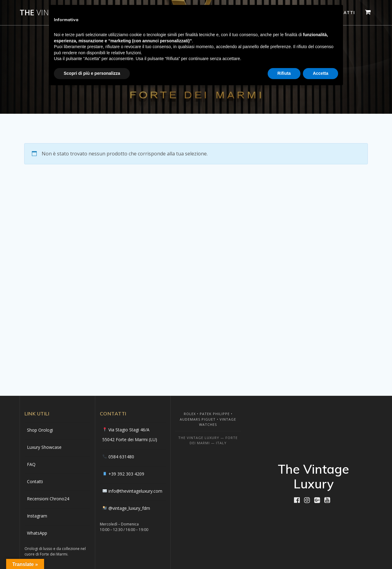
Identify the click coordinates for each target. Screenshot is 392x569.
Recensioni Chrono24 (48, 499)
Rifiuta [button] (284, 73)
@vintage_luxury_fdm (129, 508)
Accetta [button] (320, 73)
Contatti (35, 481)
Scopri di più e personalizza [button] (92, 73)
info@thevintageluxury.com (135, 491)
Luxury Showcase (44, 447)
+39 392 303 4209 (126, 474)
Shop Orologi (40, 430)
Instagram (37, 516)
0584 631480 (121, 457)
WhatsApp (37, 533)
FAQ (31, 464)
